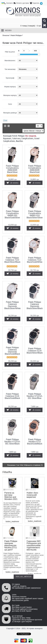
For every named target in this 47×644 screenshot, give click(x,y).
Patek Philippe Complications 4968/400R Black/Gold (35, 169)
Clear (5, 120)
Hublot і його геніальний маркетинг (32, 495)
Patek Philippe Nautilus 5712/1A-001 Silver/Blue (35, 396)
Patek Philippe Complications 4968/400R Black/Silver (12, 169)
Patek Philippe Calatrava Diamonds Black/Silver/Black (35, 305)
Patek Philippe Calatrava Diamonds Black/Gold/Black (12, 351)
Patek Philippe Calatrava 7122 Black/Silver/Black (12, 260)
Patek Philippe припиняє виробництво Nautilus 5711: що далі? (11, 545)
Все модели (31, 136)
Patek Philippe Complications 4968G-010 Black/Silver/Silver (35, 214)
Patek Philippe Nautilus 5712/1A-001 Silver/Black (12, 442)
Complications (27, 138)
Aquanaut (7, 138)
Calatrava (16, 138)
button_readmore (12, 521)
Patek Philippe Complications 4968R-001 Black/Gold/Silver (12, 214)
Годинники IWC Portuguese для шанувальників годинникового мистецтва (34, 545)
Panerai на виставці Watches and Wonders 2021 (11, 496)
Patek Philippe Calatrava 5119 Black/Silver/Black (35, 351)
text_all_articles (23, 577)
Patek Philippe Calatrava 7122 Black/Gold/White (35, 260)
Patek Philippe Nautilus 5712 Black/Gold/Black (35, 442)
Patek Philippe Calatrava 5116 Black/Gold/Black (12, 396)
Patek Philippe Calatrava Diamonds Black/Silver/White (12, 305)
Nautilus (20, 141)
